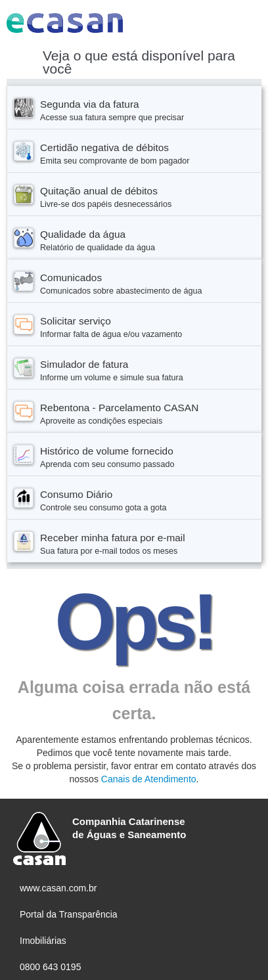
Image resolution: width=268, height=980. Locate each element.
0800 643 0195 (50, 967)
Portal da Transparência (69, 914)
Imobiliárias (43, 941)
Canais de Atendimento (149, 779)
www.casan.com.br (58, 888)
